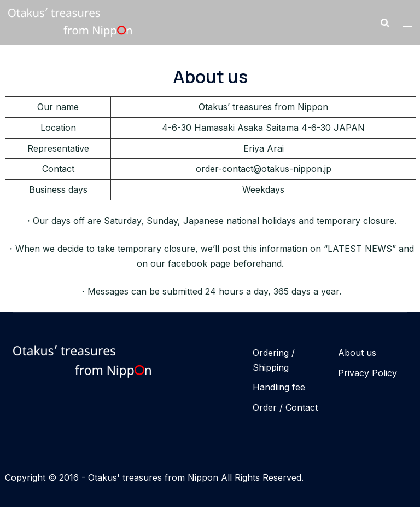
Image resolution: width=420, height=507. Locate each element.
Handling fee (279, 387)
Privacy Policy (367, 373)
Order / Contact (285, 407)
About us (357, 353)
